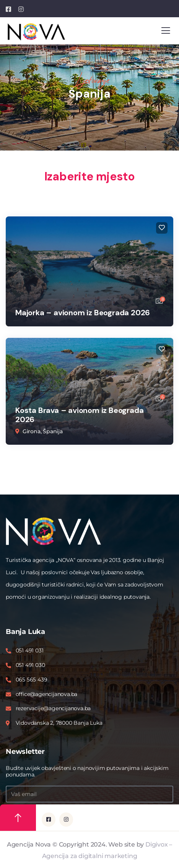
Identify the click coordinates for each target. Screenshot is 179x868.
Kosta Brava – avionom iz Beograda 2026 (79, 415)
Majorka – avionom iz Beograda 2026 (83, 313)
